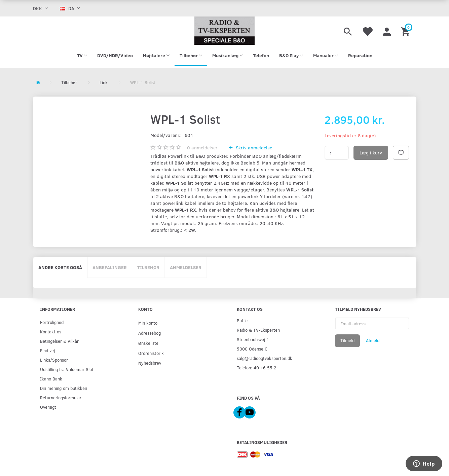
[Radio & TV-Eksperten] (225, 31)
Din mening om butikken (64, 388)
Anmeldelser (186, 267)
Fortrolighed (52, 322)
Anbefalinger (110, 267)
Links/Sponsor (54, 360)
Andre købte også (60, 267)
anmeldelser (202, 148)
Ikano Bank (51, 379)
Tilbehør (148, 267)
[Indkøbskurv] (406, 31)
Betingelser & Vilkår (59, 341)
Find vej (47, 350)
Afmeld (373, 340)
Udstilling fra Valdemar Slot (67, 369)
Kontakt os (51, 332)
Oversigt (48, 407)
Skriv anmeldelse (253, 148)
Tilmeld (347, 340)
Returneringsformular (61, 397)
